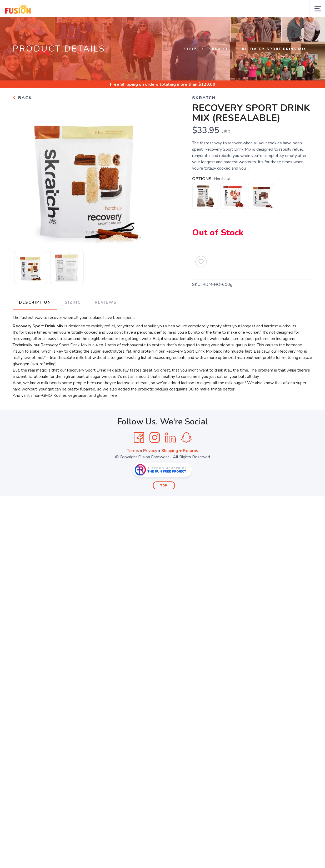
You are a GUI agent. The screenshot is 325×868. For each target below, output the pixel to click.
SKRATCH (219, 49)
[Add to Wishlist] (201, 262)
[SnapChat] (186, 438)
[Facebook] (139, 438)
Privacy (150, 451)
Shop (190, 49)
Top (164, 486)
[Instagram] (155, 438)
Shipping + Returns (180, 451)
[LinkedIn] (171, 438)
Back (22, 98)
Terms (133, 451)
